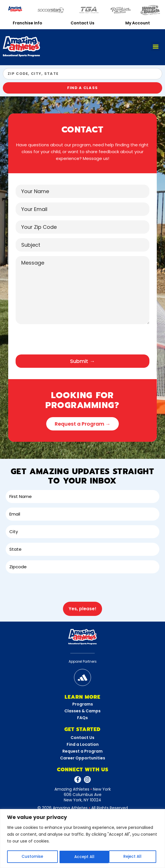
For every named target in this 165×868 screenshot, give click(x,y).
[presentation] (59, 342)
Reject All (83, 857)
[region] (82, 839)
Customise (32, 857)
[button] (156, 46)
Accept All (133, 857)
